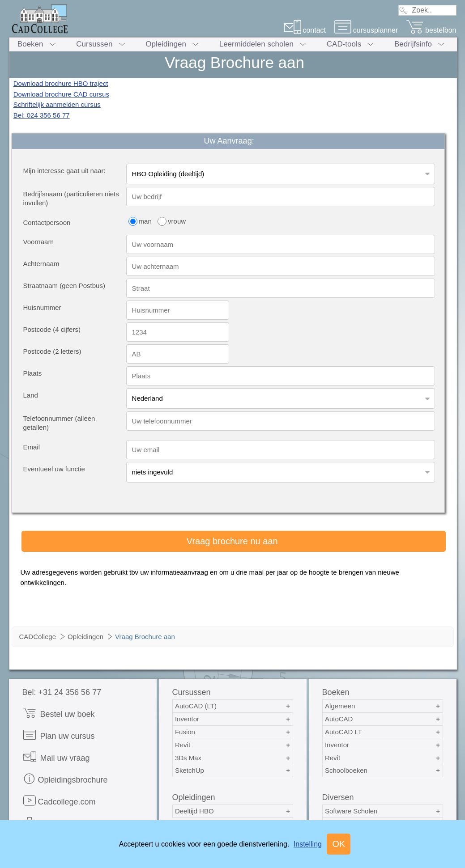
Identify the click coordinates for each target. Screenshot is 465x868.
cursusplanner (366, 30)
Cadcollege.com (59, 801)
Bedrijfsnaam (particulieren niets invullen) (71, 198)
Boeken (30, 44)
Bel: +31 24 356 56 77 (62, 692)
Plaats (33, 373)
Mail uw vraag (56, 757)
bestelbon (431, 30)
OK (339, 844)
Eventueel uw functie (54, 469)
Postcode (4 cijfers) (52, 329)
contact (305, 30)
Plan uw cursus (59, 735)
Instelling (308, 844)
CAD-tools (344, 44)
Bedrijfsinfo (413, 44)
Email (32, 447)
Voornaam (38, 242)
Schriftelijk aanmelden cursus (57, 104)
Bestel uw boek (59, 713)
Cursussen (94, 44)
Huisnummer (42, 307)
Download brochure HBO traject (61, 83)
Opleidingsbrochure (65, 779)
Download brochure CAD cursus (61, 94)
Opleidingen (166, 44)
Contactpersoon (47, 222)
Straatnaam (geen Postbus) (64, 286)
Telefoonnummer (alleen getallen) (59, 423)
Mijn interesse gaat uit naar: (64, 171)
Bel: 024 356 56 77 (42, 115)
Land (31, 395)
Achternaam (41, 264)
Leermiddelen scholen (256, 44)
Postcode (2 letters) (52, 351)
